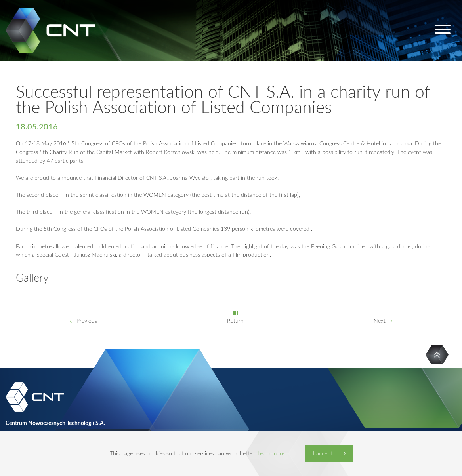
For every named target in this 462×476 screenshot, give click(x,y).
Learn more (271, 453)
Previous (87, 321)
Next (380, 321)
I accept (323, 453)
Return (235, 321)
